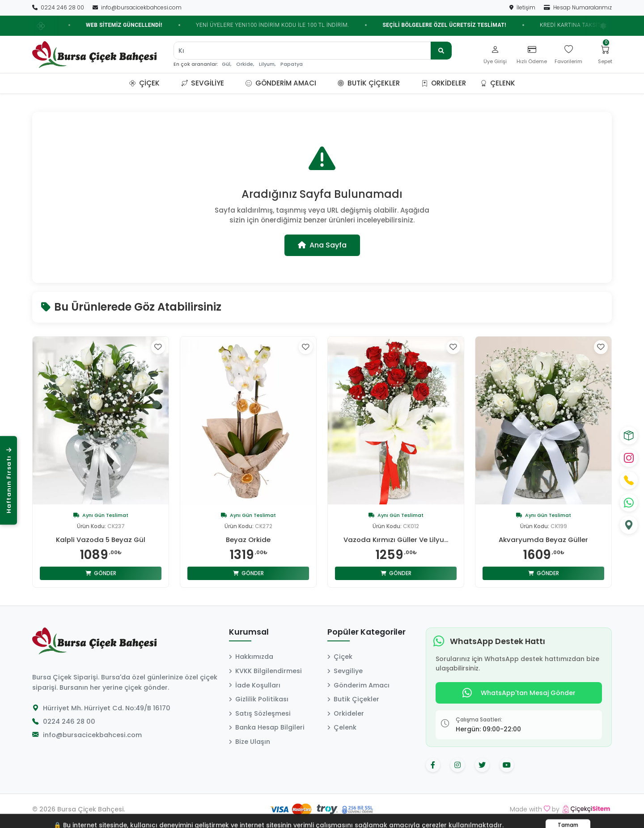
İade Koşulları (255, 685)
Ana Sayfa (322, 245)
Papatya (292, 64)
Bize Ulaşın (250, 742)
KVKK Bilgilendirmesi (265, 671)
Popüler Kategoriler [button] (366, 632)
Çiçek (144, 83)
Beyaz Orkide (248, 540)
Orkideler (444, 83)
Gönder (101, 573)
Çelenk (498, 83)
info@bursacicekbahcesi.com (137, 7)
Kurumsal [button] (249, 632)
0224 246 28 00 (59, 7)
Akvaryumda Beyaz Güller (543, 540)
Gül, (227, 64)
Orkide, (245, 64)
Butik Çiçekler (369, 83)
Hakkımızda (251, 657)
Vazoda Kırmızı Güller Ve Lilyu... (396, 540)
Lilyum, (267, 64)
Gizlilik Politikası (259, 699)
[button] (170, 83)
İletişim (523, 7)
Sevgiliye (203, 83)
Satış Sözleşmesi (260, 713)
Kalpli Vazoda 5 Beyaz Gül (101, 540)
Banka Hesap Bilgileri (267, 727)
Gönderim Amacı (281, 83)
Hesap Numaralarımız (578, 7)
